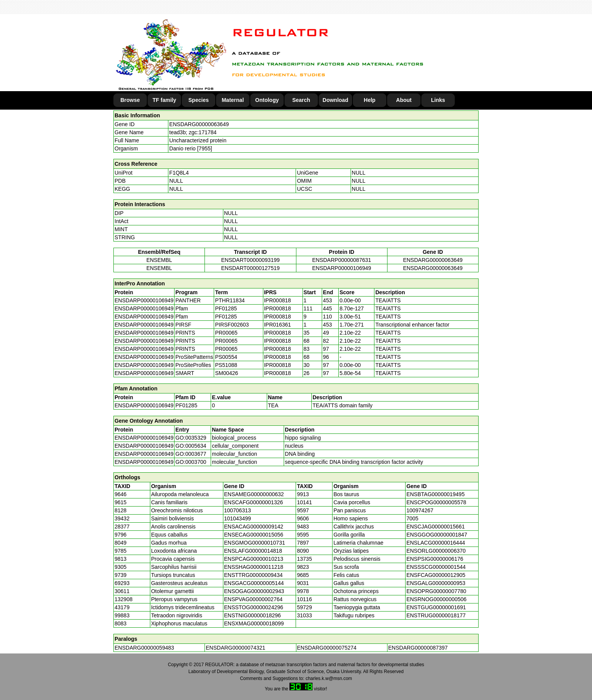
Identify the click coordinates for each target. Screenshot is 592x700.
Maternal (233, 100)
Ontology (267, 100)
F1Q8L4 (179, 173)
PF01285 (186, 405)
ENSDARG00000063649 (199, 124)
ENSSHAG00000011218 (254, 567)
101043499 (238, 518)
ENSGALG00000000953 (436, 583)
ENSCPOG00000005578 (436, 502)
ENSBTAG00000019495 (436, 494)
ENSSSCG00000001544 (436, 567)
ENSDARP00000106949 (342, 268)
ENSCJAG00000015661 (436, 527)
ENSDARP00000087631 (342, 260)
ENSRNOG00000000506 (436, 599)
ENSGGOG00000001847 (437, 535)
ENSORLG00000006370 (436, 551)
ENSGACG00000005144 (254, 583)
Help (369, 100)
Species (199, 100)
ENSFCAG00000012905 (436, 575)
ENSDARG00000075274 (327, 648)
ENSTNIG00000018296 (253, 615)
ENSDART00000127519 (250, 268)
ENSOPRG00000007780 (436, 591)
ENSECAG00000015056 (254, 535)
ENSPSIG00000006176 (435, 559)
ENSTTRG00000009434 (254, 575)
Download (335, 100)
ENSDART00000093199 (250, 260)
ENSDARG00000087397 (418, 648)
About (404, 100)
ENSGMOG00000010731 (255, 543)
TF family (164, 100)
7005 (412, 518)
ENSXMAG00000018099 (254, 623)
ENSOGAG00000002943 (254, 591)
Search (301, 100)
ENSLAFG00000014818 (253, 551)
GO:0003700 (191, 462)
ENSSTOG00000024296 (254, 607)
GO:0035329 (191, 438)
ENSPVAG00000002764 (253, 599)
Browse (130, 100)
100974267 (420, 510)
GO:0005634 (191, 446)
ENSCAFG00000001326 (254, 502)
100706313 (238, 510)
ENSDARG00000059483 (144, 648)
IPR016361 (278, 325)
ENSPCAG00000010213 (254, 559)
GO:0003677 (191, 454)
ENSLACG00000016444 (436, 543)
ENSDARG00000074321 (235, 648)
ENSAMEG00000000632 (254, 494)
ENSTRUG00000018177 (436, 615)
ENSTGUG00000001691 (436, 607)
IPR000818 (278, 300)
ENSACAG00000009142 (254, 527)
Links (438, 100)
